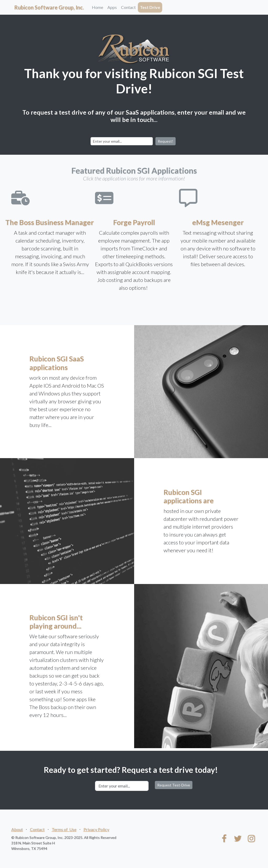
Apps (112, 7)
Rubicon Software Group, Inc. (49, 7)
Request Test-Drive (174, 785)
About (17, 829)
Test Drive (150, 7)
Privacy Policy (96, 829)
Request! (165, 141)
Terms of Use (64, 829)
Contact (128, 7)
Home (98, 7)
